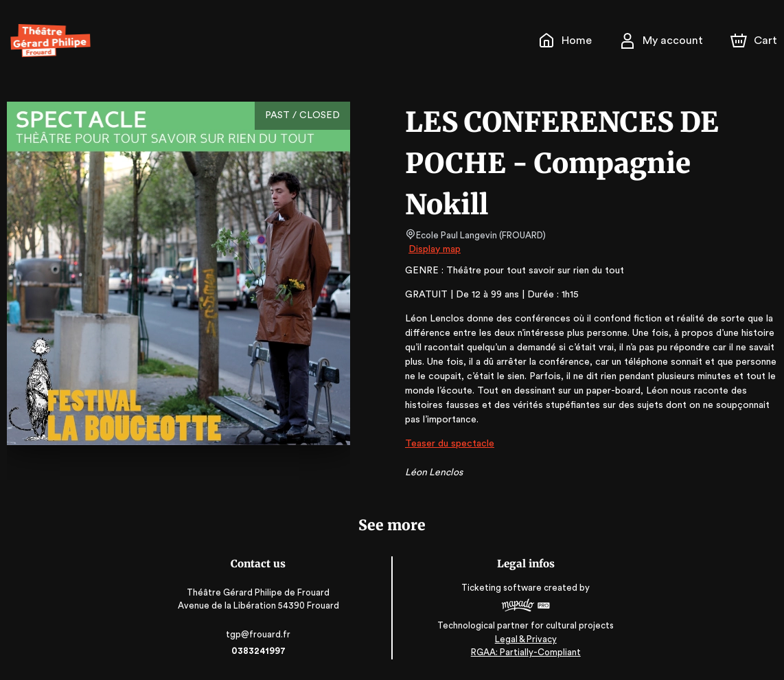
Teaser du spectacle (448, 444)
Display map (435, 249)
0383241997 (260, 651)
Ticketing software (502, 588)
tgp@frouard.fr (260, 634)
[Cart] (755, 41)
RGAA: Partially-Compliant (524, 652)
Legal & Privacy (524, 639)
